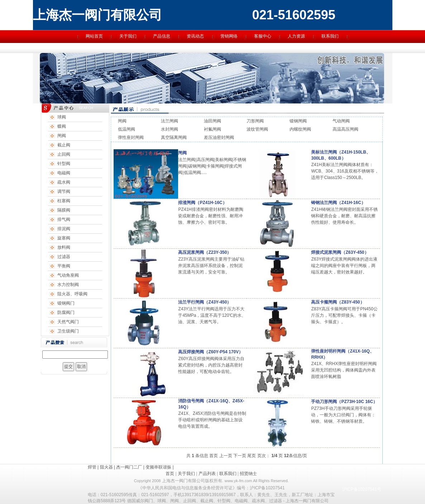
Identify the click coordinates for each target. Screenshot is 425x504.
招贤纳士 (248, 474)
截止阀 (64, 145)
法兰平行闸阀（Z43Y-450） (205, 302)
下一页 (240, 456)
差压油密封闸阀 (219, 137)
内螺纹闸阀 (300, 129)
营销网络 (229, 36)
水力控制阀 (68, 285)
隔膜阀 (64, 210)
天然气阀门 (68, 322)
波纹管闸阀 (257, 129)
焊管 (92, 467)
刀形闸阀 (255, 121)
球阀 (62, 117)
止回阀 (64, 154)
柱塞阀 (64, 201)
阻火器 (106, 467)
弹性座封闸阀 (131, 137)
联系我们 (330, 36)
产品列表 (207, 474)
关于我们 (128, 36)
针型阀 (64, 164)
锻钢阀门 (66, 303)
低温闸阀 (126, 129)
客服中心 (263, 36)
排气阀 (64, 219)
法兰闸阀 (169, 121)
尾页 (252, 456)
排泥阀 (64, 229)
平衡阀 (64, 266)
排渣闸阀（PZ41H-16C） (202, 203)
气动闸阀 (341, 121)
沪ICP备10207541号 (362, 489)
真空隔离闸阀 (174, 137)
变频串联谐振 (158, 467)
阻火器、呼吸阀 (72, 294)
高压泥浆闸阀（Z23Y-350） (205, 252)
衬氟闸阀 (212, 129)
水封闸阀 (169, 129)
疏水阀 (64, 182)
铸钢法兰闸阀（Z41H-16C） (338, 203)
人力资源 (296, 36)
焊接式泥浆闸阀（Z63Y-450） (340, 252)
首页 (214, 456)
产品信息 (162, 36)
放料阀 (64, 247)
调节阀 (64, 192)
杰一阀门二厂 (129, 467)
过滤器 (64, 257)
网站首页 (94, 36)
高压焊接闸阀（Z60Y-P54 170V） (211, 352)
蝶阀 (62, 126)
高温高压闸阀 (345, 129)
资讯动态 (195, 36)
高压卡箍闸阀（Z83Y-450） (338, 302)
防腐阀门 (66, 312)
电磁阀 (64, 173)
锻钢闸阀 (298, 121)
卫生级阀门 (68, 331)
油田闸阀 (212, 121)
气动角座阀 (68, 275)
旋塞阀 (64, 238)
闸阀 (62, 136)
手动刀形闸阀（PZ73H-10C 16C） (344, 402)
